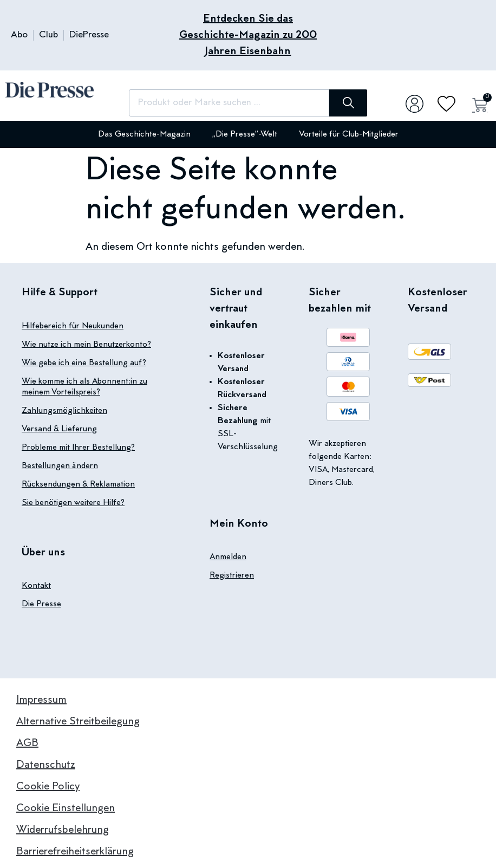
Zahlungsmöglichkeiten (64, 411)
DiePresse (89, 35)
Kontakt (36, 586)
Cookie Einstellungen (66, 808)
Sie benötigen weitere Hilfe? (73, 503)
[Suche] (348, 103)
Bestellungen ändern (60, 466)
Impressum (41, 700)
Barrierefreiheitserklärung (75, 852)
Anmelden (228, 557)
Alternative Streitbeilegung (78, 722)
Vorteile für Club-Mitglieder (349, 134)
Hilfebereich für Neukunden (73, 326)
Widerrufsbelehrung (63, 830)
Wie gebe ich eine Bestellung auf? (84, 363)
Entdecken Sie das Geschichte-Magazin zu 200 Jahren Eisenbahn (248, 35)
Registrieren (232, 575)
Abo (19, 35)
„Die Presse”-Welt (245, 134)
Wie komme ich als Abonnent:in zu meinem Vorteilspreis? (84, 387)
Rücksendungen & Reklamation (78, 484)
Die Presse (41, 604)
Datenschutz (46, 765)
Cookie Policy (48, 787)
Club (48, 35)
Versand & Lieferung (59, 429)
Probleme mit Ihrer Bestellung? (78, 448)
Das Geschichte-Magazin (144, 134)
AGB (27, 743)
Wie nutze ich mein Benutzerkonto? (86, 345)
